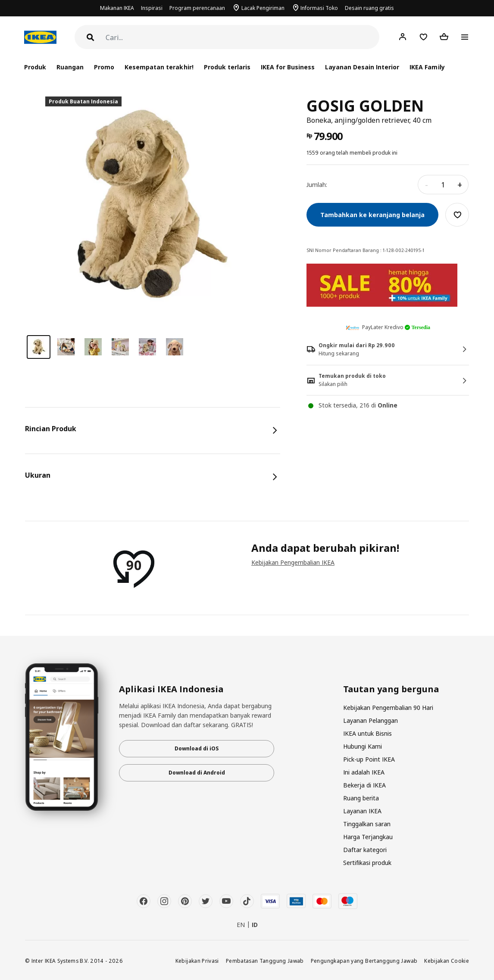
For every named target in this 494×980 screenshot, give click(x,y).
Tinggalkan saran (367, 824)
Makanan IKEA (117, 8)
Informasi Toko (319, 8)
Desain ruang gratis (369, 8)
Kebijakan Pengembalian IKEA (293, 562)
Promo (104, 67)
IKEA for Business (288, 67)
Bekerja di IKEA (364, 785)
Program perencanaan (197, 8)
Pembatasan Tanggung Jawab (265, 961)
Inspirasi (152, 8)
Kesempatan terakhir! (159, 67)
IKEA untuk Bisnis (367, 733)
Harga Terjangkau (368, 837)
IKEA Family (427, 67)
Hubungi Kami (363, 746)
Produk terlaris (227, 67)
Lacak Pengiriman (263, 8)
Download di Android (197, 773)
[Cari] (242, 38)
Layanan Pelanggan (370, 720)
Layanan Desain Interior (362, 67)
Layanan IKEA (362, 811)
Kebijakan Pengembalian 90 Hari (388, 708)
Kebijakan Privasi (197, 961)
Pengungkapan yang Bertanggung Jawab (364, 961)
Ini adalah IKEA (364, 772)
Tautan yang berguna (391, 689)
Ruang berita (361, 798)
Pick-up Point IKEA (369, 759)
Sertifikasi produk (367, 863)
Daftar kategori (365, 850)
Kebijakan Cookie (447, 961)
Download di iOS (197, 748)
